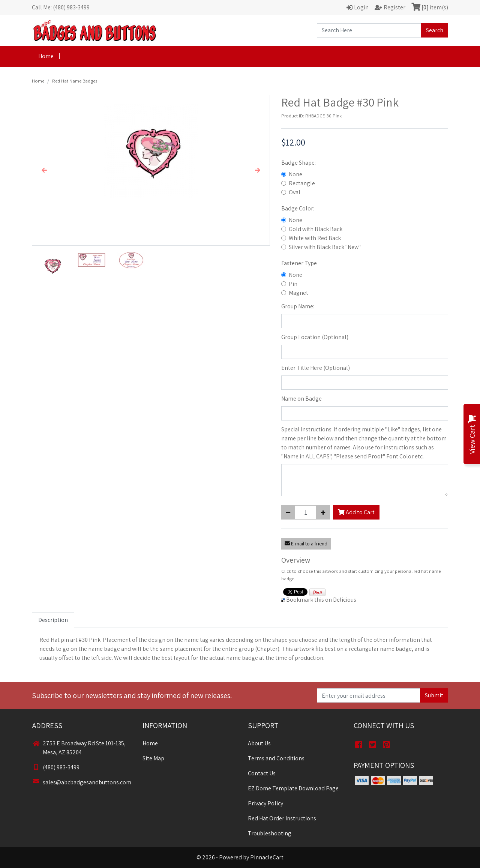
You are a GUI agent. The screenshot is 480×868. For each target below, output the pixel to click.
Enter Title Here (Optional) (316, 368)
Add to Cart (356, 512)
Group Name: (298, 306)
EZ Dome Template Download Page (293, 788)
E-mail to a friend (306, 544)
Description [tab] (53, 620)
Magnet (298, 293)
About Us (259, 743)
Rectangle (302, 183)
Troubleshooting (270, 833)
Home (46, 56)
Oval (295, 192)
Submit (434, 695)
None (295, 174)
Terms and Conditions (276, 758)
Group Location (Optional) (315, 337)
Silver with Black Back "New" (325, 247)
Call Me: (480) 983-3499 (61, 7)
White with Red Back (315, 238)
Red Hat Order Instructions (282, 818)
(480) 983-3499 (56, 767)
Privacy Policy (265, 803)
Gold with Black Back (316, 229)
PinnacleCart (267, 857)
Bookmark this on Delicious (321, 600)
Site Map (153, 758)
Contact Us (262, 773)
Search (435, 30)
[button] (44, 170)
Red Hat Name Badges (75, 81)
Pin (293, 284)
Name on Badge (301, 399)
